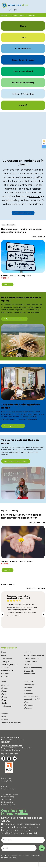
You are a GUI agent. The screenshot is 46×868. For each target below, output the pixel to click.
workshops (7, 200)
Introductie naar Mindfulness (14, 561)
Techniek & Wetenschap (11, 722)
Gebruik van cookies (8, 805)
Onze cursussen (7, 778)
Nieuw (4, 652)
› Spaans (5, 714)
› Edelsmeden (7, 659)
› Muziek (27, 665)
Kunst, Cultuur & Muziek (34, 655)
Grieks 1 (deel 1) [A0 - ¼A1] (13, 276)
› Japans (28, 691)
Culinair (28, 652)
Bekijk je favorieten (37, 523)
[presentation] (3, 614)
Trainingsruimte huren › (13, 426)
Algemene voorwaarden (9, 794)
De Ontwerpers (36, 855)
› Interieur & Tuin (8, 670)
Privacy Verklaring (7, 797)
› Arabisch (5, 685)
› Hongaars (29, 682)
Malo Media (13, 858)
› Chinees (5, 688)
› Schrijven (5, 676)
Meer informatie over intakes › (16, 461)
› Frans (4, 700)
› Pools (27, 702)
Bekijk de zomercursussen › (14, 319)
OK (42, 848)
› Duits (4, 694)
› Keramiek (5, 673)
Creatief (5, 655)
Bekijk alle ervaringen (36, 588)
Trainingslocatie (7, 781)
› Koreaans (28, 694)
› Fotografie (6, 662)
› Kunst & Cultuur (31, 662)
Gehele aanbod (38, 237)
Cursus (28, 276)
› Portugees (29, 705)
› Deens (4, 691)
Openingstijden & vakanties (11, 750)
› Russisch (28, 708)
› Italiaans (28, 688)
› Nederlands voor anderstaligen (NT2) (32, 698)
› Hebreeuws (6, 706)
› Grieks (4, 703)
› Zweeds (5, 720)
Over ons (4, 786)
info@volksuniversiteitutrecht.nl (12, 746)
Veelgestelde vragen (8, 789)
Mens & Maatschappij (33, 668)
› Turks (4, 717)
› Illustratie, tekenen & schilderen (10, 666)
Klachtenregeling (7, 802)
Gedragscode (6, 799)
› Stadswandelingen (32, 659)
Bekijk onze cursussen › (23, 213)
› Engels (4, 697)
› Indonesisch (29, 685)
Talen (4, 682)
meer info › (8, 284)
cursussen (35, 196)
